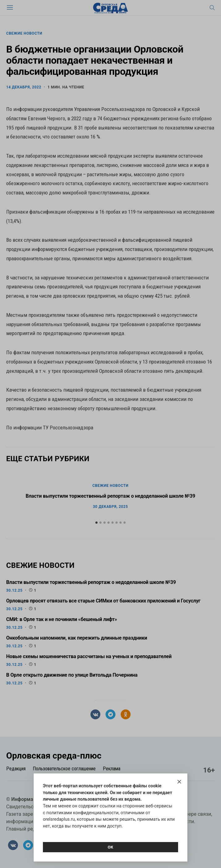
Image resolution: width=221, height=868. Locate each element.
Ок (111, 847)
